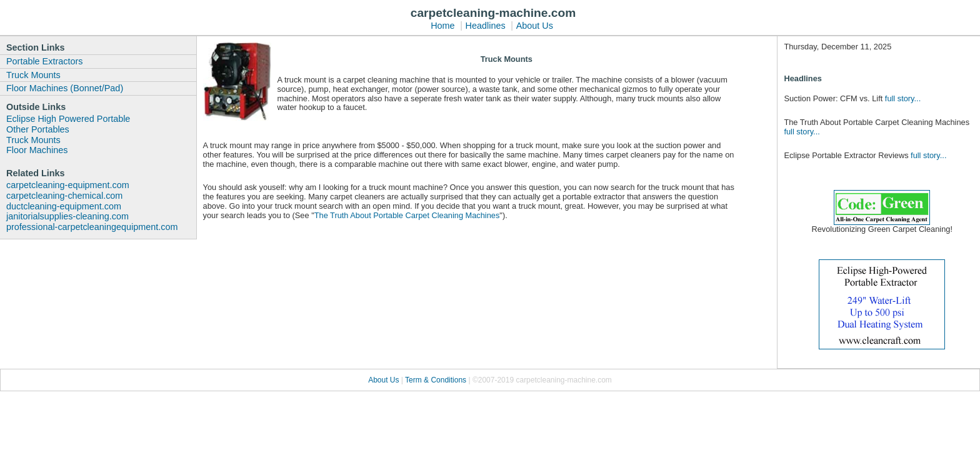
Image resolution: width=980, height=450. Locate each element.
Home (442, 26)
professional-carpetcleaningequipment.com (92, 227)
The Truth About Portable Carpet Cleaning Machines (407, 215)
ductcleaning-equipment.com (64, 206)
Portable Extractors (44, 61)
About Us (535, 26)
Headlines (486, 26)
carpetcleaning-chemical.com (64, 196)
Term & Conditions (437, 380)
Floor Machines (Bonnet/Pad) (65, 88)
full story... (903, 98)
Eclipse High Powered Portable (68, 119)
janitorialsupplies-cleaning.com (67, 216)
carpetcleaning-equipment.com (68, 185)
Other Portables (38, 129)
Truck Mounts (33, 75)
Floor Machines (37, 150)
